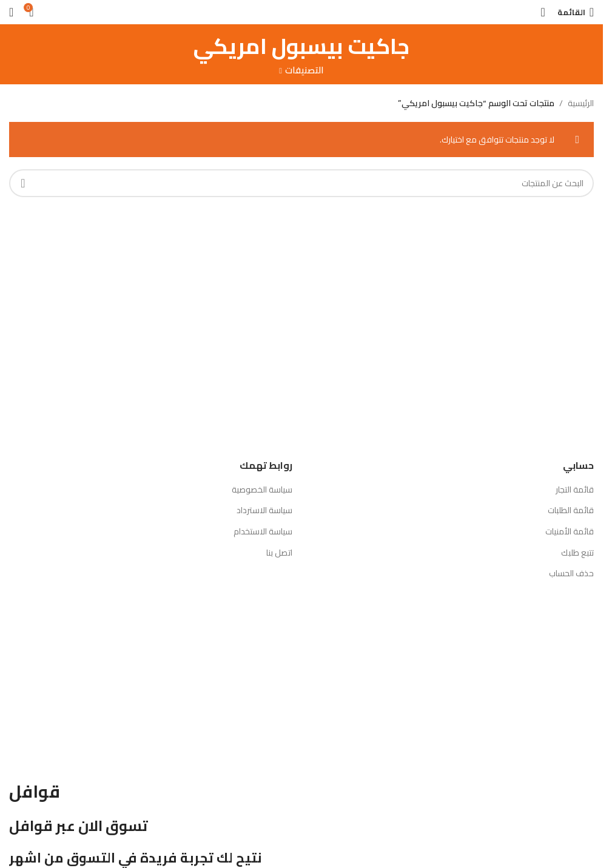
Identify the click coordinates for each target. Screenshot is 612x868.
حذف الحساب (571, 573)
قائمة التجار (575, 490)
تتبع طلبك (577, 553)
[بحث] (543, 12)
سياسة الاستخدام (263, 531)
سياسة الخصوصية (262, 490)
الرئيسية (581, 103)
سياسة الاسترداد (264, 510)
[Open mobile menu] (576, 12)
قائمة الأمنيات (570, 531)
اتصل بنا (279, 553)
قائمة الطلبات (571, 510)
